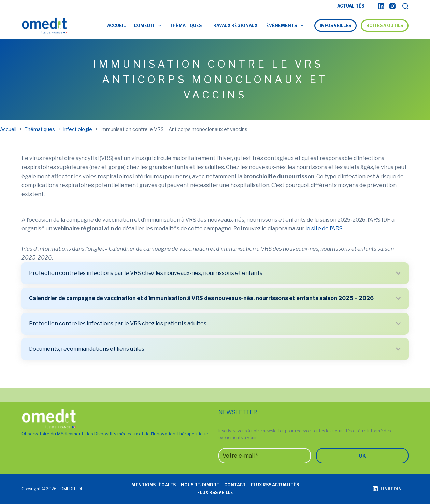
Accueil (116, 25)
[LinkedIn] (381, 6)
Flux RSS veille (215, 493)
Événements (286, 26)
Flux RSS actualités (275, 485)
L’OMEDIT (149, 26)
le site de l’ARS (324, 229)
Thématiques (186, 25)
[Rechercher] (405, 6)
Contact (235, 485)
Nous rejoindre (200, 485)
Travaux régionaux (234, 25)
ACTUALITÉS (351, 6)
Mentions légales (154, 485)
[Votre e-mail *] (265, 456)
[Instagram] (392, 6)
